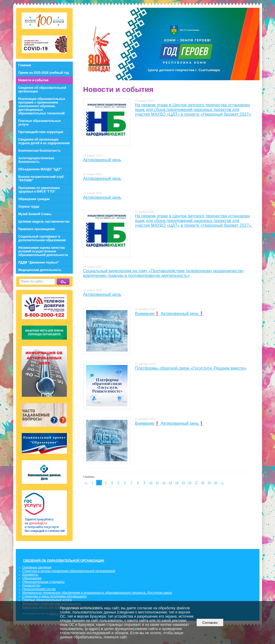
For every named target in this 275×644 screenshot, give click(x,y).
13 (170, 482)
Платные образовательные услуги (40, 123)
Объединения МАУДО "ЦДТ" (40, 169)
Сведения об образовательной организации (42, 90)
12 (164, 482)
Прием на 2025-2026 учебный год (44, 73)
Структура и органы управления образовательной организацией (69, 571)
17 (196, 482)
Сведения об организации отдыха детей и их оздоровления (44, 141)
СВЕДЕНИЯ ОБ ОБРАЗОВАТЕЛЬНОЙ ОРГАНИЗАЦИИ (64, 561)
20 (216, 482)
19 (209, 482)
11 (157, 482)
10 (151, 482)
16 (190, 482)
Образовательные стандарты (43, 582)
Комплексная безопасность (40, 151)
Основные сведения (37, 567)
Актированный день (102, 160)
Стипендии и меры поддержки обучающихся (54, 596)
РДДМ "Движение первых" (39, 262)
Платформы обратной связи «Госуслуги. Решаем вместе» (191, 368)
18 (203, 482)
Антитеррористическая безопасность (36, 160)
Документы (30, 575)
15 (183, 482)
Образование (32, 578)
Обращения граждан (34, 199)
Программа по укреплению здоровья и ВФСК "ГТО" (39, 190)
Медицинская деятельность (40, 270)
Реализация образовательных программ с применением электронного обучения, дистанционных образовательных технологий (42, 106)
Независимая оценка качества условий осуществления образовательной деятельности (43, 251)
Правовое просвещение (37, 229)
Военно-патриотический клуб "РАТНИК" (41, 179)
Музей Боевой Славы (35, 214)
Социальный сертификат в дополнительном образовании (42, 238)
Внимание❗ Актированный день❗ (170, 314)
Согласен (210, 623)
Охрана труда (29, 207)
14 (177, 482)
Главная (25, 65)
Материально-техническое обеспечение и (53, 593)
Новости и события (33, 80)
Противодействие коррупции (41, 132)
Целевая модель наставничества (44, 222)
